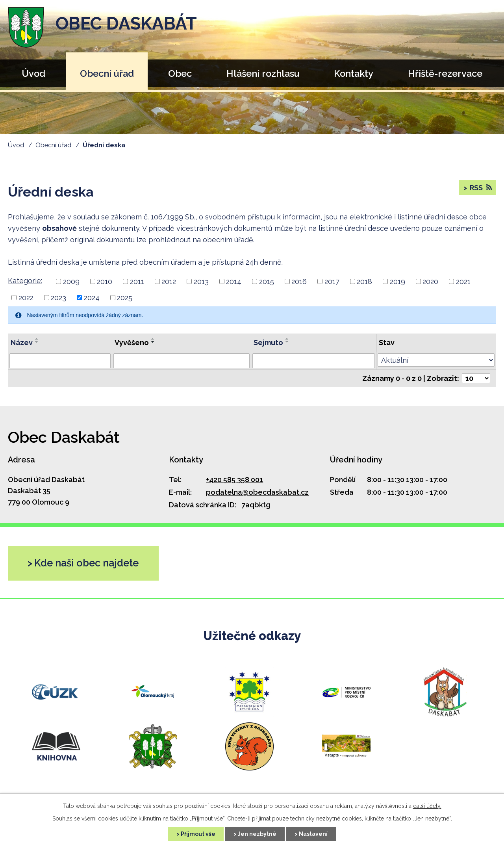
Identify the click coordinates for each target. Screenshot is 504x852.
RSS (480, 188)
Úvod (33, 73)
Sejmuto (268, 342)
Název (22, 342)
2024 (92, 298)
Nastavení (313, 834)
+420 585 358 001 (234, 480)
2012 (169, 281)
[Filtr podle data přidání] (181, 361)
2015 (267, 281)
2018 (364, 281)
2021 (463, 281)
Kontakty (354, 73)
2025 (125, 298)
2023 (58, 298)
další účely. (427, 806)
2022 (26, 298)
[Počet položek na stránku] (476, 378)
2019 (397, 281)
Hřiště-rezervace (445, 73)
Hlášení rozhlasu (263, 73)
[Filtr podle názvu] (60, 361)
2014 (234, 281)
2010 (105, 281)
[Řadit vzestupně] (37, 339)
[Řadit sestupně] (37, 342)
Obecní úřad (107, 73)
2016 (299, 281)
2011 (137, 281)
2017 (332, 281)
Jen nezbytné (257, 834)
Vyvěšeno (132, 342)
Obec (180, 73)
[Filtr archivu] (436, 360)
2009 (71, 281)
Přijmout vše (198, 834)
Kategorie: (25, 281)
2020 (430, 281)
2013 (201, 281)
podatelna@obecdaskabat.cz (257, 492)
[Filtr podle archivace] (314, 361)
